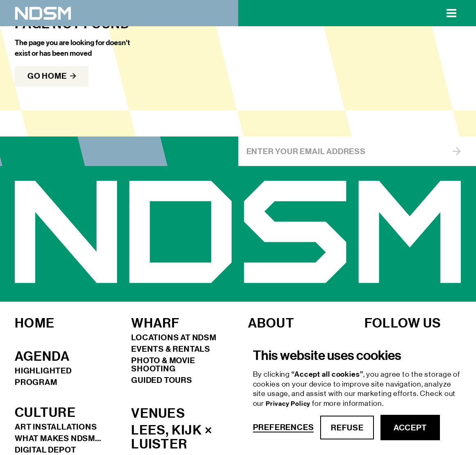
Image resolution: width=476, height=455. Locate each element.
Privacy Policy (289, 404)
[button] (451, 13)
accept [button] (410, 428)
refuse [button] (347, 428)
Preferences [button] (284, 427)
